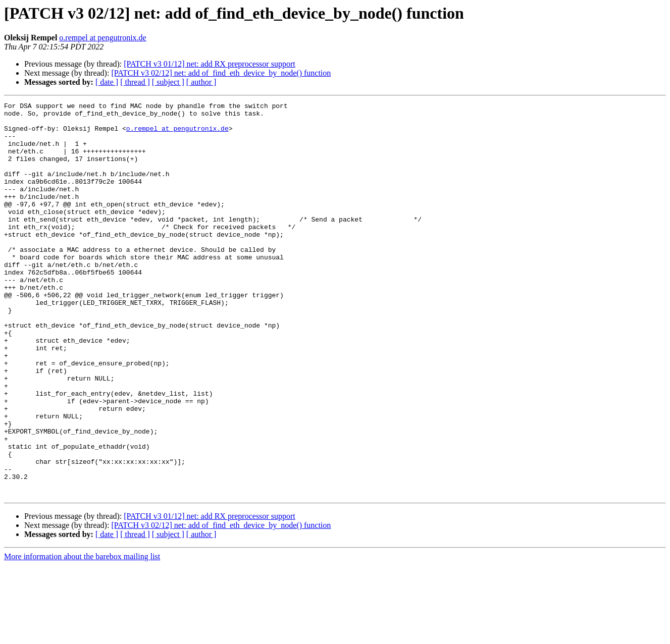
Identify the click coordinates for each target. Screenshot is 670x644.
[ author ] (201, 82)
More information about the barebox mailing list (82, 635)
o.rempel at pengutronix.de (102, 38)
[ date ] (107, 82)
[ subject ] (168, 82)
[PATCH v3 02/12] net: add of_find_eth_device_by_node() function (221, 73)
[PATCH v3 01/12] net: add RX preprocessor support (209, 64)
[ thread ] (135, 82)
